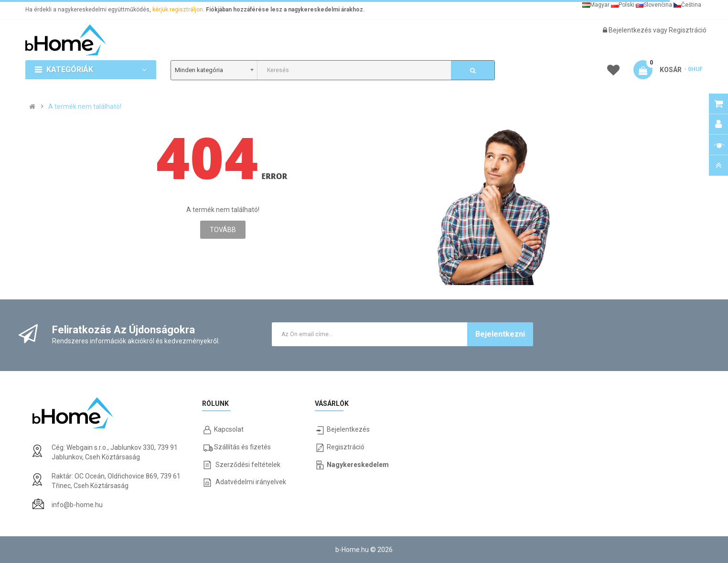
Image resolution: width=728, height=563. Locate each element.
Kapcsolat (229, 429)
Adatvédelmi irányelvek (251, 482)
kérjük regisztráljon (178, 10)
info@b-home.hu (77, 505)
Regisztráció (688, 30)
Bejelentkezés (631, 30)
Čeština (687, 5)
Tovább (223, 230)
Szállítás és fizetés (242, 447)
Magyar (596, 5)
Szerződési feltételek (248, 465)
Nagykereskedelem (358, 465)
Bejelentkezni (500, 334)
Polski (623, 5)
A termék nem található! (85, 106)
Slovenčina (654, 5)
